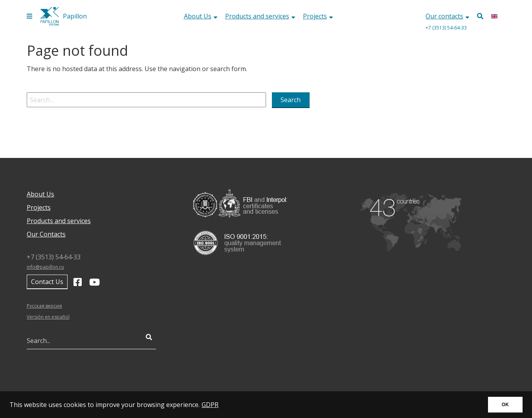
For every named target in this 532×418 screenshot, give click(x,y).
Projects (318, 16)
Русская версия (44, 306)
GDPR (210, 405)
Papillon (75, 16)
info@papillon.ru (45, 267)
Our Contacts (46, 234)
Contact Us (47, 282)
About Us (201, 16)
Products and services (260, 16)
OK (505, 405)
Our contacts (447, 16)
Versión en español (48, 317)
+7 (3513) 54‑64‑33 (446, 28)
